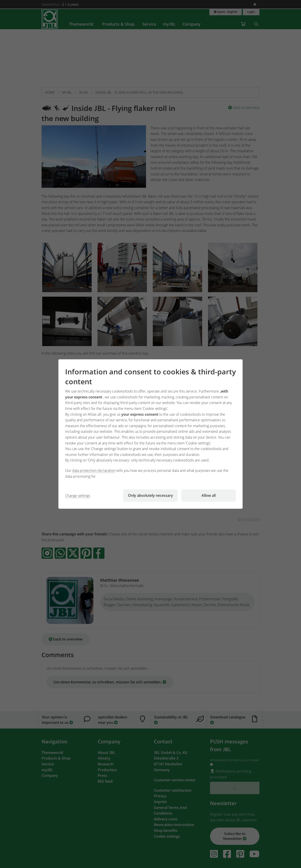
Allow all (209, 495)
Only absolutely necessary (150, 495)
